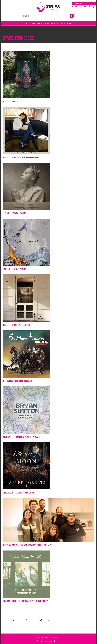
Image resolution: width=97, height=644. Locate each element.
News (26, 23)
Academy (40, 23)
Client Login (77, 3)
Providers (55, 23)
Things (33, 23)
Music (47, 23)
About (69, 23)
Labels (62, 23)
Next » (48, 620)
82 (41, 620)
